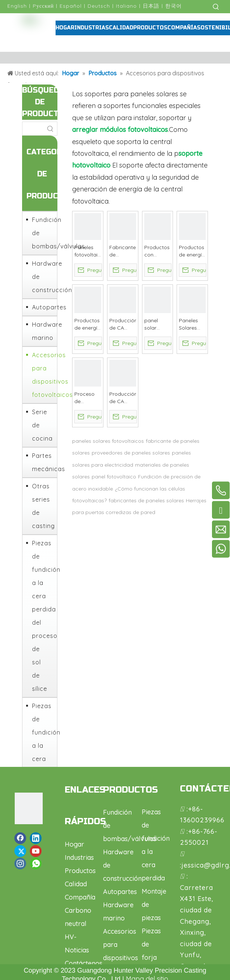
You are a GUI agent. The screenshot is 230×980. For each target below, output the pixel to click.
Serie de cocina (42, 425)
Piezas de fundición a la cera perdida (43, 739)
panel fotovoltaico (114, 477)
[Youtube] (36, 851)
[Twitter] (20, 851)
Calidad (76, 884)
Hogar (75, 844)
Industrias (79, 857)
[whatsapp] (36, 864)
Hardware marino (43, 331)
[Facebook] (20, 838)
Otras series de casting (43, 506)
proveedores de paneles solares (131, 453)
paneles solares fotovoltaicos (108, 441)
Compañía (80, 897)
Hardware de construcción (43, 277)
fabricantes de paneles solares (146, 500)
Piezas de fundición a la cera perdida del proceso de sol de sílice (43, 616)
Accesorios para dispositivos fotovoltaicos (43, 375)
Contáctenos (84, 963)
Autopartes (43, 307)
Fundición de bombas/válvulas (43, 233)
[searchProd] (33, 129)
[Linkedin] (36, 838)
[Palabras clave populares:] (216, 7)
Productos (80, 871)
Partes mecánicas (43, 462)
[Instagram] (20, 864)
